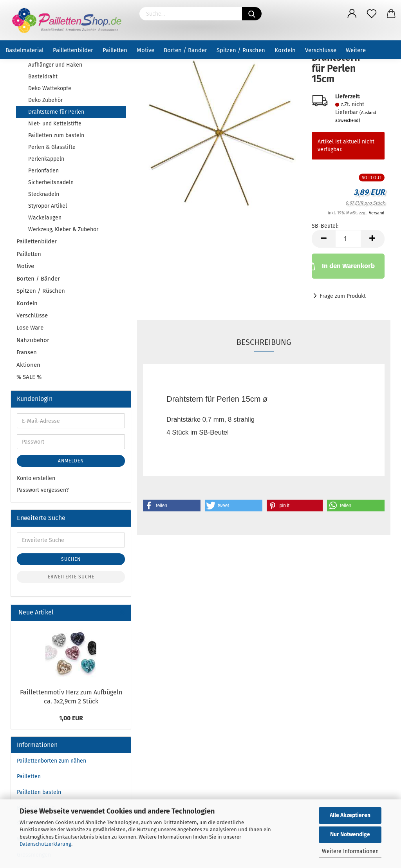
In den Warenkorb (343, 265)
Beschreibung (264, 342)
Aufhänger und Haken (55, 65)
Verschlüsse (321, 50)
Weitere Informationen (350, 851)
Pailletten (115, 50)
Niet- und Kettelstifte (55, 124)
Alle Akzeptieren (350, 815)
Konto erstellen (36, 478)
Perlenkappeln (46, 159)
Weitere (356, 50)
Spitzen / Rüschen (241, 50)
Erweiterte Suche (71, 577)
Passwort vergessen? (43, 490)
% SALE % (29, 377)
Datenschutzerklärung (45, 844)
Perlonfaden (43, 171)
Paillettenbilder (73, 50)
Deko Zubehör (45, 100)
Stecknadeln (44, 194)
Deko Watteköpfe (50, 88)
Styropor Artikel (48, 206)
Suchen (71, 559)
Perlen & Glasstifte (52, 147)
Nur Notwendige (350, 834)
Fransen (27, 352)
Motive (145, 50)
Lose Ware (30, 328)
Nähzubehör (33, 340)
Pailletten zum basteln (56, 135)
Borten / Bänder (185, 50)
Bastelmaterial (24, 50)
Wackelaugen (45, 218)
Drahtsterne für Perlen (56, 112)
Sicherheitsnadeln (51, 182)
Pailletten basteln (39, 792)
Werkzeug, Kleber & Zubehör (63, 229)
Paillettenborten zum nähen (51, 761)
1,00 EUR (71, 718)
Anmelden (71, 461)
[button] (172, 506)
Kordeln (285, 50)
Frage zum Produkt (343, 296)
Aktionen (28, 365)
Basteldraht (43, 77)
